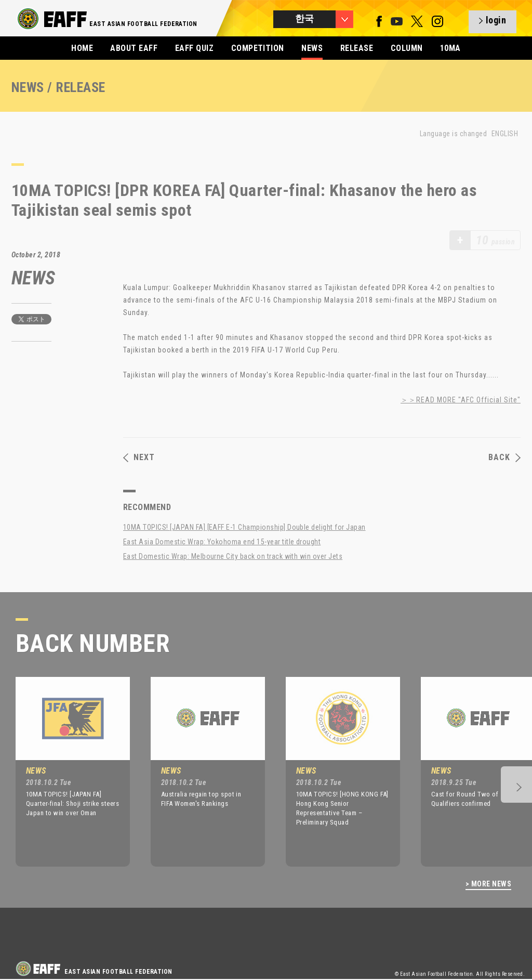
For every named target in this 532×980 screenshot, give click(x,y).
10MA (450, 48)
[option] (65, 772)
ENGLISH (505, 134)
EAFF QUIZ (194, 48)
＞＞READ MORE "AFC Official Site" (461, 400)
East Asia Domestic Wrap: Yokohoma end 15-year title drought (222, 542)
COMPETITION (258, 48)
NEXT (139, 458)
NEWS (312, 48)
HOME (82, 48)
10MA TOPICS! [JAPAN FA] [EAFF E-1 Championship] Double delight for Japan (244, 527)
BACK (504, 458)
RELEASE (357, 48)
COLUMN (407, 48)
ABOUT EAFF (134, 48)
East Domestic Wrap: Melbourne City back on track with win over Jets (233, 556)
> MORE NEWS (488, 884)
